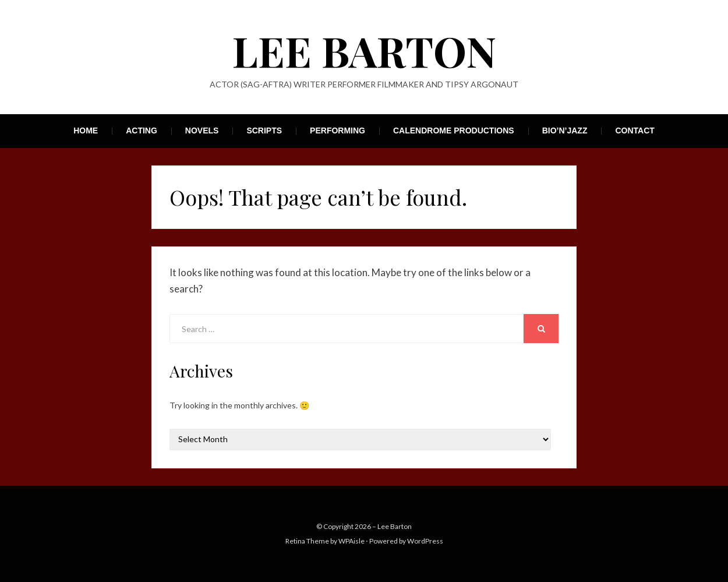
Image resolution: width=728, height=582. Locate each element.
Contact (635, 130)
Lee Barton (364, 50)
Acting (142, 130)
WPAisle (351, 541)
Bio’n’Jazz (565, 130)
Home (86, 130)
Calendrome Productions (454, 130)
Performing (338, 130)
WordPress (425, 541)
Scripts (264, 130)
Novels (202, 130)
